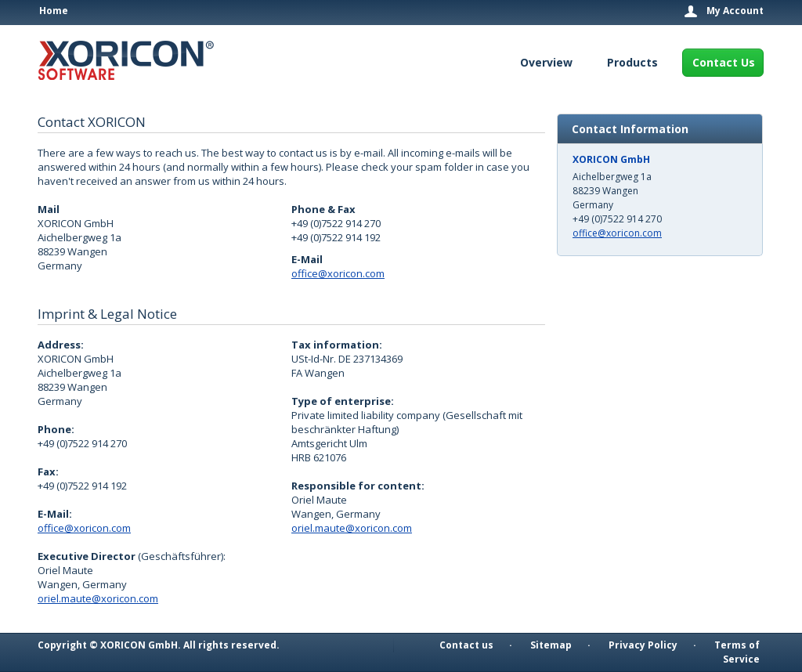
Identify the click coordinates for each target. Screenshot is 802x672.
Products (632, 62)
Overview (546, 62)
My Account (735, 11)
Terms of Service (737, 652)
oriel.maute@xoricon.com (98, 598)
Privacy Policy (643, 645)
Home (54, 11)
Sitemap (551, 645)
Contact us (466, 645)
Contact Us (724, 62)
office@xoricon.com (338, 273)
